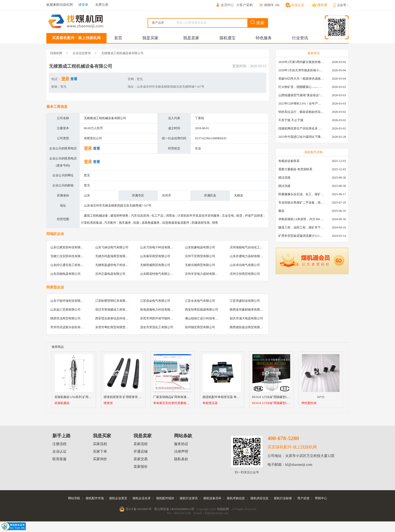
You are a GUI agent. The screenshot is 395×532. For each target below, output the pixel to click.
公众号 (343, 5)
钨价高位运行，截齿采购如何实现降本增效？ (301, 112)
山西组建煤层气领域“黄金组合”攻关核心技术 (301, 95)
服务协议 (181, 444)
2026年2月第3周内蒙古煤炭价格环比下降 (301, 62)
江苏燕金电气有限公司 (155, 301)
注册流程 (59, 444)
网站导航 (74, 498)
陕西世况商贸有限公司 (65, 318)
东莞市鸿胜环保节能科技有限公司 (163, 318)
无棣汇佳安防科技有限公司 (69, 256)
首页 (118, 38)
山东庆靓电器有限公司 (65, 274)
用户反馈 (303, 498)
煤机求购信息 (236, 498)
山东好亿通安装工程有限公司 (70, 265)
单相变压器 (210, 403)
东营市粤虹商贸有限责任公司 (115, 327)
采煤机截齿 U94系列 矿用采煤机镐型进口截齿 (85, 397)
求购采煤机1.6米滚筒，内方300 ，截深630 (301, 219)
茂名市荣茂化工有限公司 (157, 327)
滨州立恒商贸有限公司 (245, 274)
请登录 (83, 5)
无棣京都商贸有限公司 (200, 265)
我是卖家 (191, 38)
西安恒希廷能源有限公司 (202, 310)
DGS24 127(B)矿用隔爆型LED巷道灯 (271, 403)
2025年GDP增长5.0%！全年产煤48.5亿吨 (301, 104)
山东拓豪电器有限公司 (200, 247)
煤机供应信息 (259, 498)
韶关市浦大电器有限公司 (246, 318)
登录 (65, 79)
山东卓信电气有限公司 (245, 265)
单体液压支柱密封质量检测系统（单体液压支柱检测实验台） (173, 403)
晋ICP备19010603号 (139, 509)
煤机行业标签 (283, 498)
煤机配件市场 (95, 498)
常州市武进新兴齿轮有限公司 (70, 327)
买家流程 (100, 444)
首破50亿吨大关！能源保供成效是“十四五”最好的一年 (301, 79)
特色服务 (264, 38)
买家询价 (100, 459)
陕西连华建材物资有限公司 (248, 310)
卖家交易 (141, 459)
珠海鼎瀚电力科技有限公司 (158, 310)
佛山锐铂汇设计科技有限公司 (205, 318)
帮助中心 (321, 498)
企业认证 (59, 452)
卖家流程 (141, 444)
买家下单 (100, 452)
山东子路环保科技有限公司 (69, 301)
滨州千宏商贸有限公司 (200, 256)
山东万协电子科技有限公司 (158, 247)
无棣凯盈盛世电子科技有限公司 (116, 265)
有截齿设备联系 (289, 161)
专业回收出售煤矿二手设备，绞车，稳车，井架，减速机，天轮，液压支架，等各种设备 (301, 203)
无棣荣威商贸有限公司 (155, 265)
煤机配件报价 (165, 498)
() (277, 5)
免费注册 (102, 5)
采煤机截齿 (62, 403)
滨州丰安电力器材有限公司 (203, 274)
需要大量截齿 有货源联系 (295, 169)
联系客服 (59, 459)
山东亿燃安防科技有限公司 (69, 247)
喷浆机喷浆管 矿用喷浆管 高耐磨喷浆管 (130, 397)
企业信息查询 (82, 53)
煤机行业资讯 (189, 498)
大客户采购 (244, 5)
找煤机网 (56, 53)
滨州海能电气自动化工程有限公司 (252, 247)
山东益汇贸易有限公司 (65, 310)
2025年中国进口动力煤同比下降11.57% (301, 137)
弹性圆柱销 (309, 403)
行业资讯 (300, 38)
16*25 (321, 397)
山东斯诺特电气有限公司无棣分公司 (164, 274)
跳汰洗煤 (284, 178)
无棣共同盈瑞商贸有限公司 (113, 256)
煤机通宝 (227, 38)
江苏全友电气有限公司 (200, 301)
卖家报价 (141, 467)
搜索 (257, 23)
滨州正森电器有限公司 (110, 274)
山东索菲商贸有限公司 (155, 256)
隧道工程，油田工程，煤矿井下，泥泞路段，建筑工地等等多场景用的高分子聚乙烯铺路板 (301, 227)
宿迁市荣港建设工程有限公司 (115, 310)
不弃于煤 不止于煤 (291, 120)
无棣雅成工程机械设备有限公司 (122, 53)
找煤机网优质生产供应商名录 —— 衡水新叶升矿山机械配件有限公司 (301, 128)
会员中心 (225, 5)
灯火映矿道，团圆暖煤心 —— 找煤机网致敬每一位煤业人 (301, 87)
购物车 (267, 5)
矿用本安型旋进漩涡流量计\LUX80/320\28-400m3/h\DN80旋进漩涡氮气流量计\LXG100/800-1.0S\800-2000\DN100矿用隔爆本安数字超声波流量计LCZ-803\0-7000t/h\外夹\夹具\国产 (301, 236)
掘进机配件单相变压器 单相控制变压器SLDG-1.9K (236, 397)
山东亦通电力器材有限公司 (248, 256)
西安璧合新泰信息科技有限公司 (116, 318)
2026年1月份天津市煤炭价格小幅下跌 (301, 70)
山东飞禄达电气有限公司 (112, 247)
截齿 (281, 211)
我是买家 (150, 38)
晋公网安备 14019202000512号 (174, 509)
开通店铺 (141, 452)
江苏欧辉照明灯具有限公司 (113, 301)
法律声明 (181, 452)
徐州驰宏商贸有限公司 (200, 327)
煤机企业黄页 (118, 498)
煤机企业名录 (142, 498)
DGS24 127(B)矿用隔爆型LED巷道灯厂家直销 (282, 397)
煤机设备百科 (212, 498)
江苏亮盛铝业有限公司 (245, 301)
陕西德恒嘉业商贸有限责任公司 (251, 327)
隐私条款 (181, 459)
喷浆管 (108, 403)
